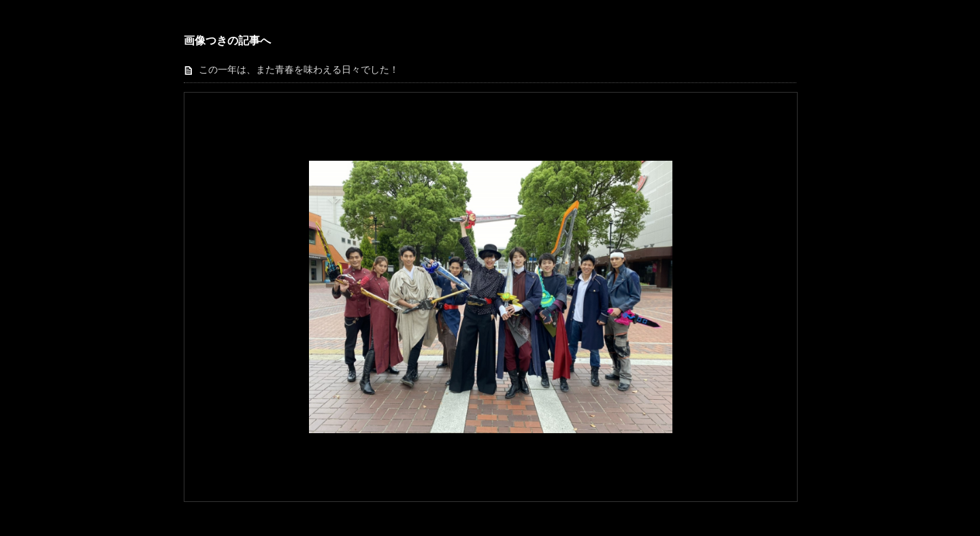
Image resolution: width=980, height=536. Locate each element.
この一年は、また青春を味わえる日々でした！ (299, 70)
